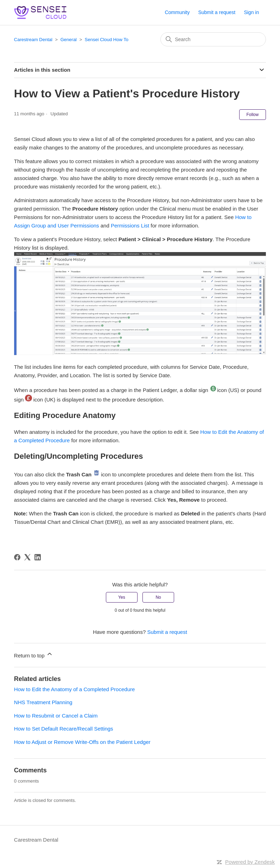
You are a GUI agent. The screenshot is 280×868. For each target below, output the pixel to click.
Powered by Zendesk (250, 862)
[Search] (213, 39)
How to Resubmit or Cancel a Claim (56, 716)
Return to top (34, 654)
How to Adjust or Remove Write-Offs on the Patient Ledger (82, 742)
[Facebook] (17, 557)
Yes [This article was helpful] (122, 597)
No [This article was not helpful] (158, 597)
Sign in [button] (251, 12)
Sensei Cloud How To (107, 40)
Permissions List (130, 226)
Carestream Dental (33, 40)
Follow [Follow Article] (253, 115)
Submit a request (217, 12)
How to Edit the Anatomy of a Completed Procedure (75, 689)
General (69, 40)
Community (177, 12)
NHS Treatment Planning (43, 702)
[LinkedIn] (38, 557)
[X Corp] (27, 557)
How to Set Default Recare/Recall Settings (64, 729)
